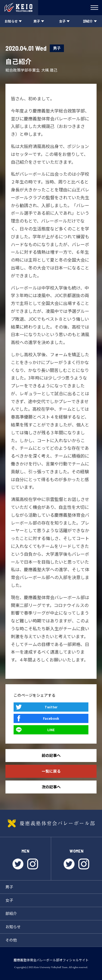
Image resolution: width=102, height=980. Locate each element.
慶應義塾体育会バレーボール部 (51, 823)
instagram (33, 864)
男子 (57, 48)
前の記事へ (51, 755)
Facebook (51, 718)
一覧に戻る (51, 771)
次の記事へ (51, 787)
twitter (18, 864)
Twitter (51, 707)
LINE (51, 730)
